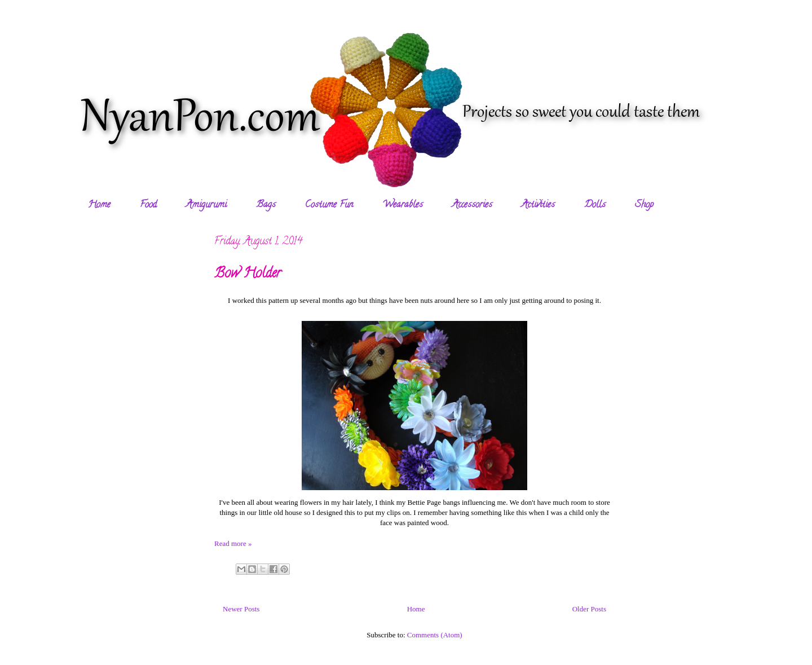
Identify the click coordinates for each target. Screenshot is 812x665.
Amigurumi (206, 205)
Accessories (472, 205)
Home (99, 205)
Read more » (233, 543)
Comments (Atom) (435, 635)
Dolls (595, 205)
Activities (538, 205)
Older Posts (589, 609)
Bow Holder (248, 274)
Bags (266, 205)
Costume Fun (329, 205)
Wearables (403, 205)
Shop (644, 205)
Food (148, 205)
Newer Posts (241, 609)
